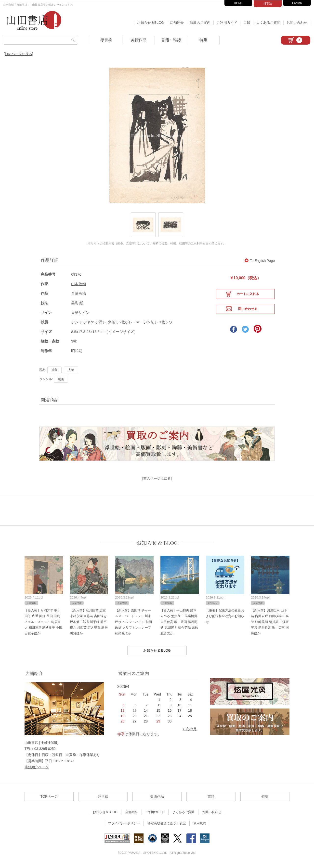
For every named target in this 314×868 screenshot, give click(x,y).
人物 (71, 373)
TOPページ (49, 800)
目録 (247, 23)
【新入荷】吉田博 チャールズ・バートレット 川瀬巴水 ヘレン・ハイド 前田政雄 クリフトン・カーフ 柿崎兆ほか (133, 626)
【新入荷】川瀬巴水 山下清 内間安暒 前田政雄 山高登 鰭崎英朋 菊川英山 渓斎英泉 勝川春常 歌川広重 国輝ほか (270, 626)
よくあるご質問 (268, 23)
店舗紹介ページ (37, 771)
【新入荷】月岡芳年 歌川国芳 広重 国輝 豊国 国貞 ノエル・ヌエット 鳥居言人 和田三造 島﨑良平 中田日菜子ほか (43, 626)
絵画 (61, 383)
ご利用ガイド (227, 23)
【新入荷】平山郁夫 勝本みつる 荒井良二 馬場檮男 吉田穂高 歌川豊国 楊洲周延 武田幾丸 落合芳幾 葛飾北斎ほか (179, 626)
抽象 (54, 373)
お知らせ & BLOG (157, 546)
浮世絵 (106, 40)
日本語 (268, 3)
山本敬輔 (78, 287)
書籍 (211, 800)
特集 (203, 40)
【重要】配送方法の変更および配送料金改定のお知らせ (225, 620)
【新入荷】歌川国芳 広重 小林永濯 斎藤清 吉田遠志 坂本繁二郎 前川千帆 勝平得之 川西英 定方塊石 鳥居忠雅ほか (89, 626)
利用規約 (200, 827)
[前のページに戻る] (18, 54)
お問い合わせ (297, 23)
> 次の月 (190, 733)
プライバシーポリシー (124, 827)
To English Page (260, 265)
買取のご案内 (200, 23)
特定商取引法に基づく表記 (167, 827)
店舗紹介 (177, 23)
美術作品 (139, 40)
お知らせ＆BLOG (150, 23)
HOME (238, 3)
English (297, 3)
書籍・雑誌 (171, 40)
